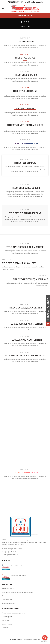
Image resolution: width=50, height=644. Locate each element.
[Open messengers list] (45, 638)
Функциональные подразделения (13, 613)
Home (22, 26)
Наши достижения (8, 603)
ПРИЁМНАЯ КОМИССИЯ (25, 16)
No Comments (23, 566)
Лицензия (5, 596)
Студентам (5, 620)
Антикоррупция (7, 617)
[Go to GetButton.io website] (45, 642)
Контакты (5, 628)
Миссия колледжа (8, 589)
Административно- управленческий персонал (18, 592)
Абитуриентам (7, 624)
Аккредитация (7, 600)
